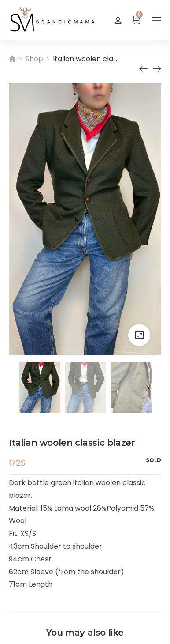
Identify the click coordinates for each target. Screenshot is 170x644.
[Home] (12, 59)
